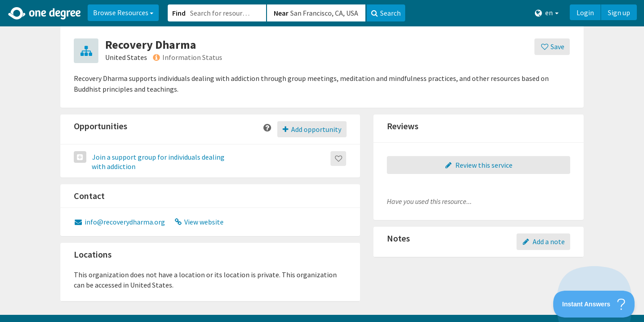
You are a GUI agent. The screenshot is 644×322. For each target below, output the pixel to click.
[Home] (45, 13)
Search (386, 13)
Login (585, 13)
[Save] (552, 47)
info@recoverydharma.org (119, 222)
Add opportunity (312, 129)
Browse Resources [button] (123, 13)
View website (199, 222)
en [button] (547, 13)
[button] (322, 161)
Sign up (619, 13)
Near (281, 13)
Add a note (543, 241)
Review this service (479, 165)
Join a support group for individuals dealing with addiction (158, 162)
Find (179, 13)
